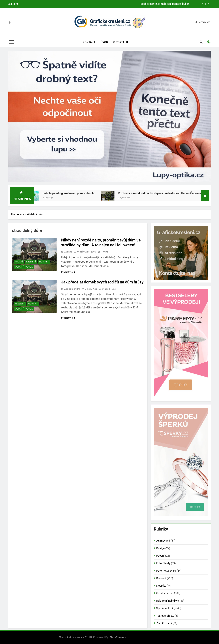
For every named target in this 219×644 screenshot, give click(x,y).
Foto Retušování (166, 571)
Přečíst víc (68, 272)
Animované (163, 541)
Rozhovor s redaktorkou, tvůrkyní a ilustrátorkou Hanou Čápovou (164, 193)
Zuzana (68, 252)
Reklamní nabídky (167, 601)
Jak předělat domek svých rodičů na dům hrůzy (102, 282)
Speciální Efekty (166, 608)
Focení (19, 262)
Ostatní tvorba (24, 267)
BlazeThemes (118, 637)
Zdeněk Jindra (72, 289)
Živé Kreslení (164, 623)
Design (160, 548)
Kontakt (89, 42)
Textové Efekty (165, 616)
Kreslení (31, 262)
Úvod (104, 42)
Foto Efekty (163, 563)
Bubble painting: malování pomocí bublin (165, 4)
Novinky (44, 262)
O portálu (121, 42)
